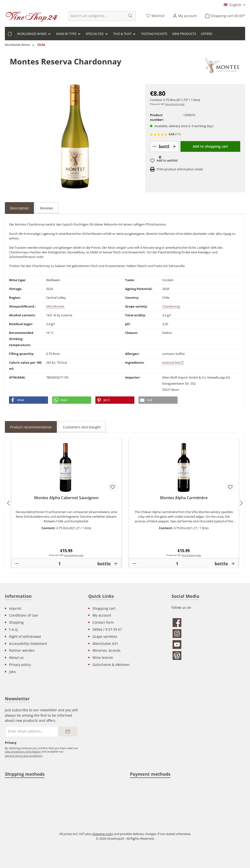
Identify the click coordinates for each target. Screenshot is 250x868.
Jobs (12, 672)
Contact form (103, 622)
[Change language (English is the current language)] (234, 5)
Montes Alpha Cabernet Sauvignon (66, 498)
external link (173, 363)
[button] (29, 400)
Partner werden (22, 650)
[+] (174, 146)
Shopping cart (104, 608)
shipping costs (103, 834)
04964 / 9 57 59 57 (107, 629)
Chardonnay (171, 306)
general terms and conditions (24, 756)
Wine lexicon (103, 657)
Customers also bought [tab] (82, 427)
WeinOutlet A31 (105, 644)
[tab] (19, 208)
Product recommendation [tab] (31, 427)
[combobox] (97, 16)
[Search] (130, 16)
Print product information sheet (180, 169)
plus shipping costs (175, 104)
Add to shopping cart (210, 146)
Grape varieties (105, 636)
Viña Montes (55, 306)
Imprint (15, 608)
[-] (155, 146)
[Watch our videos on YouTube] (208, 645)
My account (102, 615)
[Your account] (185, 16)
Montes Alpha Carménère (184, 498)
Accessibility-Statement (28, 644)
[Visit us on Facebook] (208, 623)
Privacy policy (20, 665)
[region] (75, 136)
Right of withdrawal (25, 636)
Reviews (47, 208)
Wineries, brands (106, 650)
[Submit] (68, 732)
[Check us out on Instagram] (208, 634)
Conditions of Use (23, 615)
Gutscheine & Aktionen (111, 665)
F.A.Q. (14, 629)
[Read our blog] (208, 656)
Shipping (16, 622)
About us (16, 657)
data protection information (23, 751)
